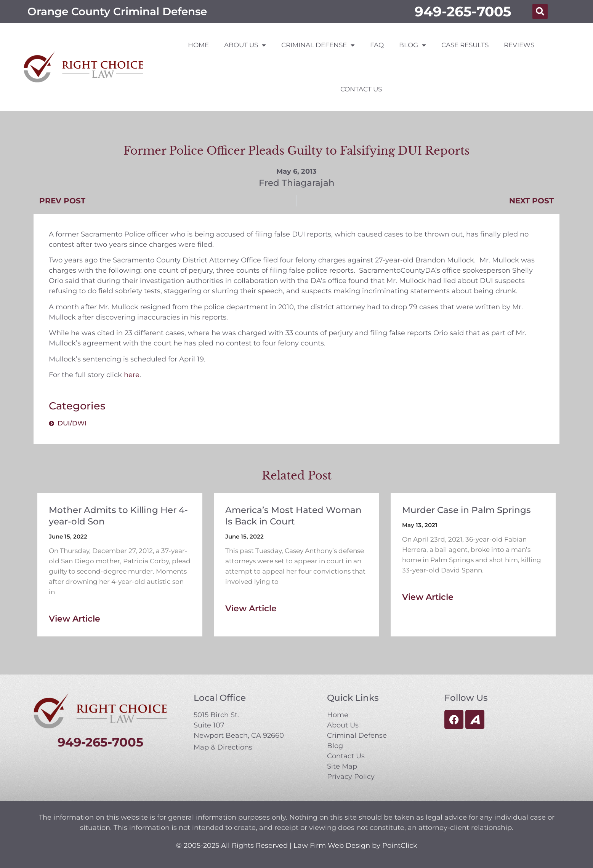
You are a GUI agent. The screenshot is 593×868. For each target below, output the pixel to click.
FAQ (377, 45)
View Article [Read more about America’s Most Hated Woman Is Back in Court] (251, 608)
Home (198, 45)
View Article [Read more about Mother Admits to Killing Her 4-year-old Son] (75, 619)
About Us (245, 45)
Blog (413, 45)
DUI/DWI (72, 423)
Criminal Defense (318, 45)
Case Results (465, 45)
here (132, 375)
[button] (540, 11)
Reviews (519, 45)
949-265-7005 (463, 11)
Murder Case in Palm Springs (466, 510)
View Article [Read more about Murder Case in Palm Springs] (428, 597)
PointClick (400, 846)
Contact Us (361, 89)
